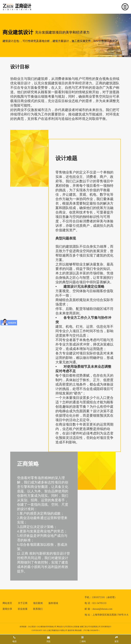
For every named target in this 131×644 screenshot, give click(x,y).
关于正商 (23, 603)
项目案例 (38, 603)
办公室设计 (32, 626)
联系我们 (38, 608)
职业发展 (23, 608)
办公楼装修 (41, 626)
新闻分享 (7, 608)
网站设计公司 (62, 626)
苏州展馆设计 (106, 626)
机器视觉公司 (96, 626)
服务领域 (53, 603)
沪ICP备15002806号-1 (91, 630)
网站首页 (7, 603)
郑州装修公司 (51, 626)
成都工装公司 (85, 626)
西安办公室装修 (73, 626)
